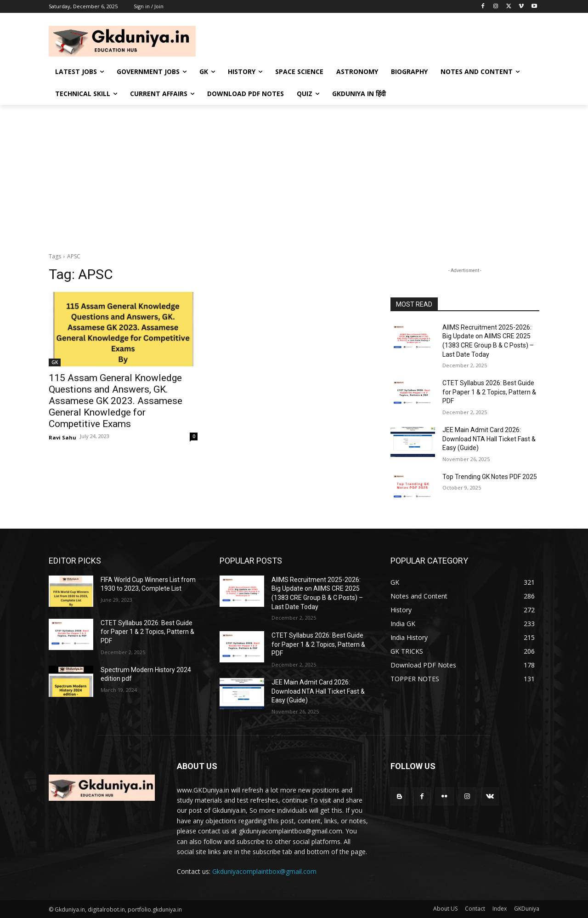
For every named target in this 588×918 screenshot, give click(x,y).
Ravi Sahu (62, 437)
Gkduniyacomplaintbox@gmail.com (264, 871)
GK (55, 362)
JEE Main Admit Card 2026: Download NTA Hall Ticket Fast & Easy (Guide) (489, 439)
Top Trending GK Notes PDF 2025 (490, 477)
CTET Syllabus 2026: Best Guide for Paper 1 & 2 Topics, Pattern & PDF (489, 392)
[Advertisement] (294, 174)
